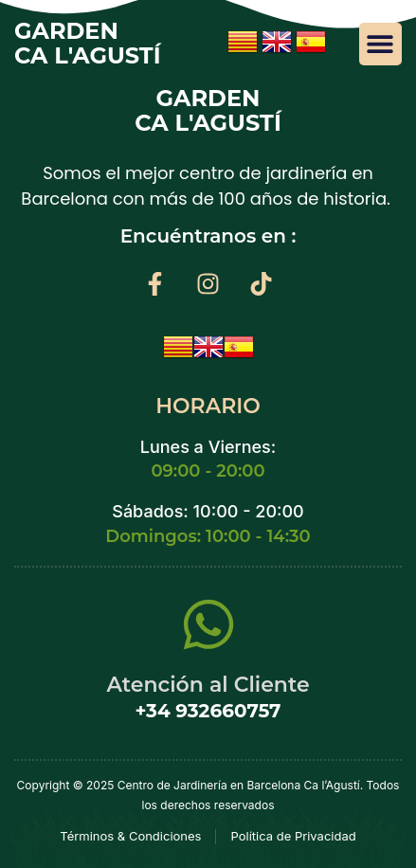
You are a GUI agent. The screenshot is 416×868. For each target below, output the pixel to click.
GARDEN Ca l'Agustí (88, 43)
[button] (380, 44)
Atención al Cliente (208, 685)
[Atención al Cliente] (208, 624)
